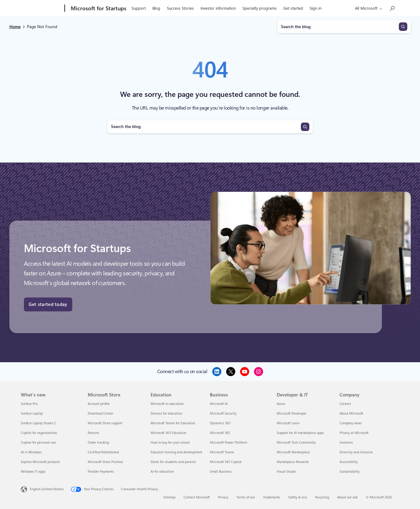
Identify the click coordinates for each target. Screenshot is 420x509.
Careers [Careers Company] (345, 404)
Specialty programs (260, 8)
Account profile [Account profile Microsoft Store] (99, 404)
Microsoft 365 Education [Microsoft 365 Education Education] (168, 433)
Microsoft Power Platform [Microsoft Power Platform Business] (228, 443)
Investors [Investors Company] (346, 443)
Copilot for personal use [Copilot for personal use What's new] (38, 443)
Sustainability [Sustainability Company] (350, 472)
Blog (156, 8)
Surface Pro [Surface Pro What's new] (29, 404)
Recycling (322, 497)
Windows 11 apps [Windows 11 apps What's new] (33, 472)
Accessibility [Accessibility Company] (349, 462)
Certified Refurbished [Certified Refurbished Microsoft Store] (103, 452)
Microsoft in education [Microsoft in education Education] (167, 404)
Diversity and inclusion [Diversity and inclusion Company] (356, 452)
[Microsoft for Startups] (98, 8)
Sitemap (169, 497)
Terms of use (246, 497)
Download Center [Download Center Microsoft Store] (101, 414)
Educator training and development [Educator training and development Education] (176, 452)
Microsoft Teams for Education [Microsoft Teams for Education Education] (173, 423)
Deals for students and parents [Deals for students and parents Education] (173, 462)
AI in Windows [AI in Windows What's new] (31, 452)
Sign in (316, 8)
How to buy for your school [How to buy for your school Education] (170, 443)
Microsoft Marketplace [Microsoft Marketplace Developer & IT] (293, 452)
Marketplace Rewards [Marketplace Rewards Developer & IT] (293, 462)
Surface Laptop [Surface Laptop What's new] (32, 414)
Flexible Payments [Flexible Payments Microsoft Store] (101, 472)
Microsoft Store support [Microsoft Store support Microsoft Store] (105, 423)
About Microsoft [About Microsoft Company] (351, 414)
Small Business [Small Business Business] (221, 472)
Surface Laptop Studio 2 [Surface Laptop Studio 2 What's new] (38, 423)
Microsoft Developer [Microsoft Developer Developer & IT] (292, 414)
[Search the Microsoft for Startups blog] (392, 8)
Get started (293, 8)
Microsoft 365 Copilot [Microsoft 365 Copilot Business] (226, 462)
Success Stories (180, 8)
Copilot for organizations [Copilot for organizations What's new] (39, 433)
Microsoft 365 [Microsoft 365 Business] (220, 433)
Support (139, 8)
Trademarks (272, 497)
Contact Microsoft (197, 497)
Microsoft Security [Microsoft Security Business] (223, 414)
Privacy (223, 497)
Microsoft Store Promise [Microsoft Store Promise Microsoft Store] (105, 462)
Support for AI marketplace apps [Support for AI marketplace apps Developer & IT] (300, 433)
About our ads (347, 497)
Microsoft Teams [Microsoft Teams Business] (222, 452)
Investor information (218, 8)
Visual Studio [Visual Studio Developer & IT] (286, 472)
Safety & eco (298, 497)
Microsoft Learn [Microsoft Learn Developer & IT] (288, 423)
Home (15, 27)
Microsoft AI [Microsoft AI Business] (219, 404)
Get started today (48, 304)
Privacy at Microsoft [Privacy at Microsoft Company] (354, 433)
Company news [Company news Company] (351, 423)
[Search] (403, 27)
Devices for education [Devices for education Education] (166, 414)
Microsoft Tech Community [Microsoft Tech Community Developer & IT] (296, 443)
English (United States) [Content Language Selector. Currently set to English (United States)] (47, 489)
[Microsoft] (42, 8)
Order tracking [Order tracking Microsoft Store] (98, 443)
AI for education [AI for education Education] (162, 472)
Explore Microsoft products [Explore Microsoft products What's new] (41, 462)
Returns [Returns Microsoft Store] (93, 433)
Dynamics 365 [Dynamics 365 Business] (220, 423)
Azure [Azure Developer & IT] (281, 404)
